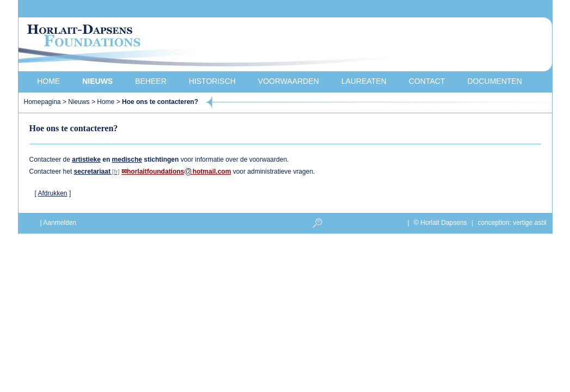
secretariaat (92, 171)
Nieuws (97, 81)
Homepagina (43, 102)
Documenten (494, 81)
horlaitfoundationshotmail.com (179, 171)
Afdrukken (53, 193)
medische (127, 160)
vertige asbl (529, 223)
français (484, 9)
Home (48, 81)
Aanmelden (60, 223)
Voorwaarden (289, 81)
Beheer (151, 81)
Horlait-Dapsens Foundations (214, 46)
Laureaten (364, 81)
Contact (427, 81)
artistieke (86, 160)
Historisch (212, 81)
